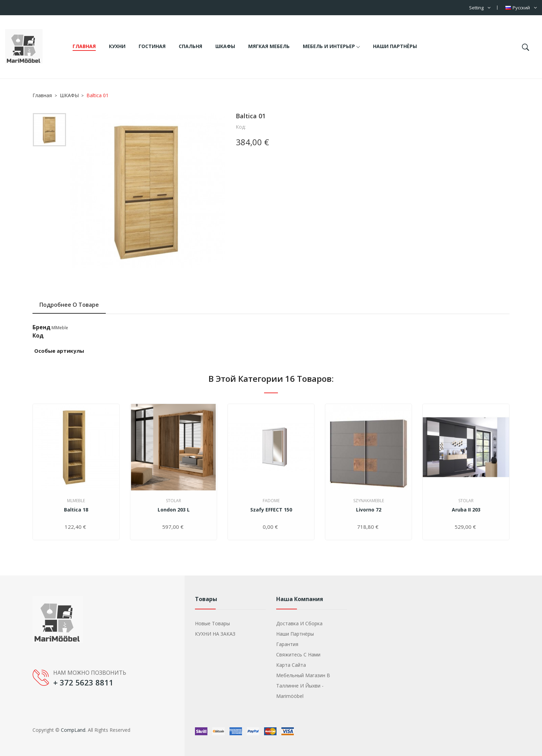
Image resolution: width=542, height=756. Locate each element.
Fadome (271, 501)
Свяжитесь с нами (298, 654)
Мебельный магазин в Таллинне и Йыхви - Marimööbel (303, 686)
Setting (476, 8)
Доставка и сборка (299, 623)
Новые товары (212, 623)
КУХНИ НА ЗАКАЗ (215, 634)
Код (38, 335)
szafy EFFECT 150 (271, 510)
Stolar (174, 501)
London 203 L (174, 510)
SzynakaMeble (369, 501)
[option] (49, 131)
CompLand (73, 730)
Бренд (41, 327)
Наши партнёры (295, 634)
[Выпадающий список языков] (521, 8)
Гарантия (287, 644)
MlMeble (60, 328)
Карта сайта (291, 665)
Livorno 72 (369, 510)
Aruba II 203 (466, 510)
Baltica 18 (76, 510)
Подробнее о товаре (69, 305)
